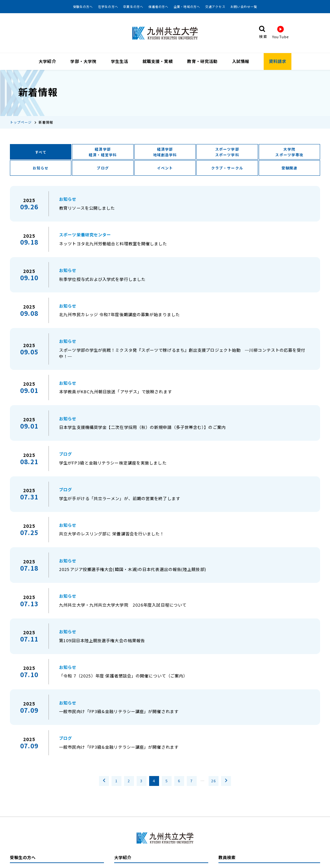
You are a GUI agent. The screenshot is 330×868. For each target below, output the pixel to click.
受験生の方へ (83, 7)
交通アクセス (215, 7)
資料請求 (278, 61)
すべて (41, 146)
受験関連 (289, 162)
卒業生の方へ (133, 7)
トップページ (21, 116)
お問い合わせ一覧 (244, 7)
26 (214, 774)
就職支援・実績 (158, 61)
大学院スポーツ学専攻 (289, 145)
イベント (165, 162)
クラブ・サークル (227, 162)
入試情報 (241, 61)
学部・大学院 (83, 61)
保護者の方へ (159, 7)
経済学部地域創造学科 (165, 145)
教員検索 (227, 851)
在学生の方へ (108, 7)
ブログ (103, 162)
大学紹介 (47, 61)
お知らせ (41, 162)
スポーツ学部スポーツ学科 (227, 145)
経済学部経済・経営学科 (103, 145)
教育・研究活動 (202, 61)
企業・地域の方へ (187, 7)
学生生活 (119, 61)
